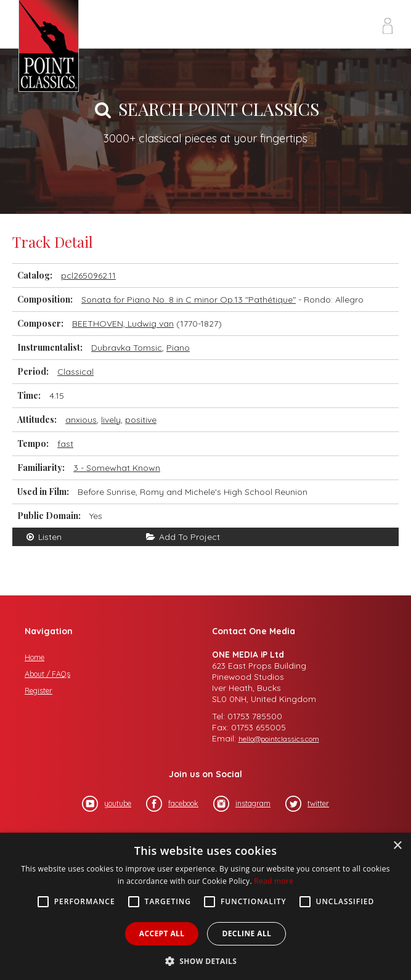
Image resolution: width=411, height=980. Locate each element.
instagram (242, 804)
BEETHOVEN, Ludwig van (123, 324)
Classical (75, 372)
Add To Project (183, 537)
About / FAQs (47, 674)
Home (35, 657)
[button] (206, 960)
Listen (43, 537)
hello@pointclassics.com (279, 739)
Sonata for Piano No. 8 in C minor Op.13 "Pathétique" (189, 300)
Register (39, 691)
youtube (107, 804)
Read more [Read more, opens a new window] (274, 881)
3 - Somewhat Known (117, 468)
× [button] (397, 846)
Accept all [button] (162, 933)
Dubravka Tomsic (127, 348)
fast (65, 444)
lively (111, 420)
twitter (307, 804)
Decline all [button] (246, 933)
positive (141, 420)
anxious (81, 420)
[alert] (205, 906)
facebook (172, 804)
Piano (178, 348)
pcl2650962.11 (88, 276)
